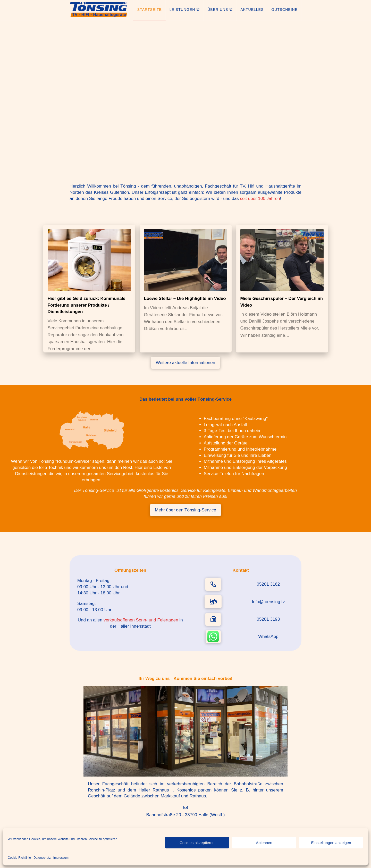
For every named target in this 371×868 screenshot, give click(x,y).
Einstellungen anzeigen (331, 843)
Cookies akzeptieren (197, 843)
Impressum (61, 858)
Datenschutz (42, 858)
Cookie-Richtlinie (19, 858)
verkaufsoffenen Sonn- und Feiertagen (141, 620)
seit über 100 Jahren (260, 199)
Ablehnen (264, 843)
